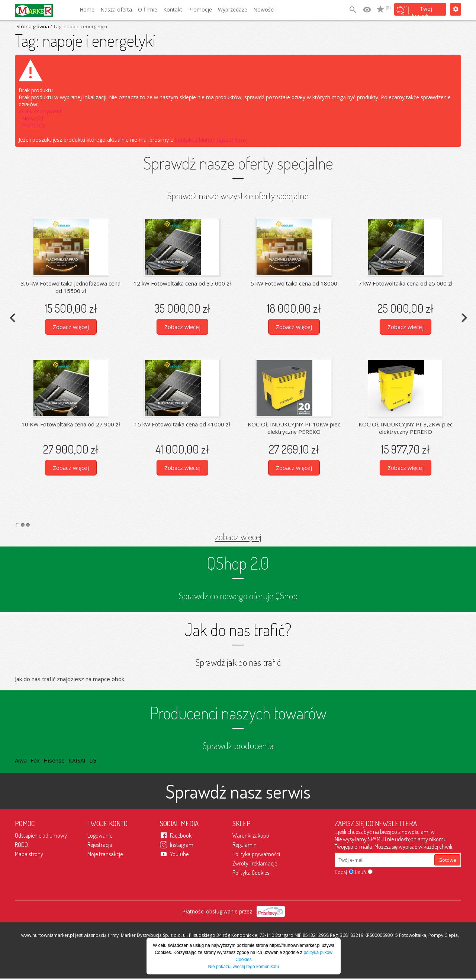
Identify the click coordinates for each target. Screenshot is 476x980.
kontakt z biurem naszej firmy (211, 140)
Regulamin (245, 845)
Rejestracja (100, 845)
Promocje (200, 9)
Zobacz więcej (71, 327)
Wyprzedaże (233, 9)
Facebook (181, 835)
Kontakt (173, 9)
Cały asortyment (42, 111)
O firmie (148, 9)
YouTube (179, 854)
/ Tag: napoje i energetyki (78, 26)
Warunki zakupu (251, 835)
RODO (21, 845)
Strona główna (33, 26)
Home (87, 9)
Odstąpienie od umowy (41, 835)
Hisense (54, 760)
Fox (35, 760)
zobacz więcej (238, 536)
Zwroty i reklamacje (255, 863)
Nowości (264, 9)
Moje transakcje (105, 854)
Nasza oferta (116, 9)
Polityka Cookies (251, 873)
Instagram (182, 845)
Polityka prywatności (256, 854)
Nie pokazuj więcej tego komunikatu (244, 967)
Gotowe (447, 860)
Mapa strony (29, 854)
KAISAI (77, 760)
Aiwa (21, 760)
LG (93, 760)
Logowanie (100, 835)
